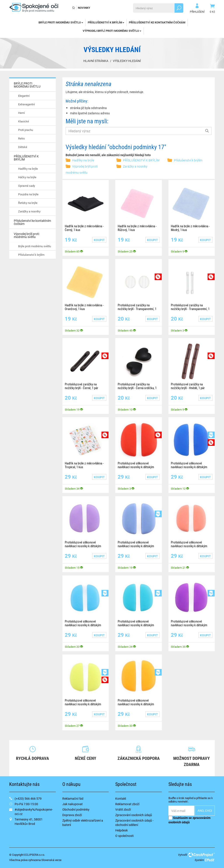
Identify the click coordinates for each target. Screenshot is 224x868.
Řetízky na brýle (28, 203)
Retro (21, 138)
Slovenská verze (51, 860)
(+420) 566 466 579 (28, 798)
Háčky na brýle (27, 177)
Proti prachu (26, 130)
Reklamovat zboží (127, 804)
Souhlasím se (189, 820)
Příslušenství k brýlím (31, 255)
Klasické (24, 121)
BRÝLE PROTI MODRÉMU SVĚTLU (61, 22)
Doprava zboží (72, 815)
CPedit (210, 860)
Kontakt (121, 798)
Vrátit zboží (123, 809)
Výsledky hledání (127, 61)
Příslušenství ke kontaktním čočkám (157, 22)
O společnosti (124, 836)
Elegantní (24, 96)
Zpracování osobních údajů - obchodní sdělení (134, 823)
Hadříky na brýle (28, 169)
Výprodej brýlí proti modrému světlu (112, 31)
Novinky (84, 8)
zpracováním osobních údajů (189, 820)
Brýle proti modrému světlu (35, 246)
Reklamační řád (73, 798)
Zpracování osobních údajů (134, 815)
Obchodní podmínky (76, 809)
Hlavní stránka (96, 61)
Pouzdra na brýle (28, 194)
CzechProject (201, 855)
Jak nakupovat (73, 804)
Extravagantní (26, 104)
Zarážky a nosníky (29, 211)
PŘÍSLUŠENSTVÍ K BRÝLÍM (106, 22)
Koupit (99, 240)
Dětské (23, 147)
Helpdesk (122, 830)
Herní (21, 113)
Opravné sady (27, 186)
